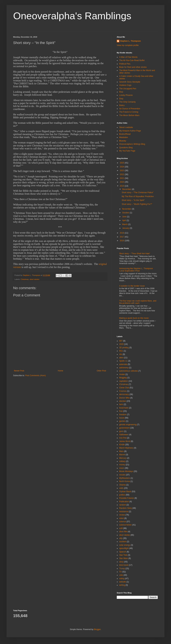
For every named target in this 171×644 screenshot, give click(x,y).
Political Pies (125, 64)
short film (123, 532)
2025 (122, 163)
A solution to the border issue (132, 286)
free (121, 411)
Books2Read (125, 134)
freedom (123, 415)
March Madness (126, 448)
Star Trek (123, 555)
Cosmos (123, 391)
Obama (122, 485)
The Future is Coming (129, 112)
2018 (122, 233)
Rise (121, 92)
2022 (122, 174)
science (123, 522)
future (122, 418)
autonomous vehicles (128, 371)
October (126, 213)
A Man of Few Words (128, 57)
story (121, 562)
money (122, 465)
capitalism (124, 381)
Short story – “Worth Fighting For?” (137, 204)
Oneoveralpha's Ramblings (72, 16)
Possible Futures (127, 498)
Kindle (122, 445)
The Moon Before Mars (129, 115)
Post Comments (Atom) (35, 376)
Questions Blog (126, 148)
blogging (123, 378)
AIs (121, 354)
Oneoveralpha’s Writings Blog (132, 144)
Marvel (122, 455)
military (122, 461)
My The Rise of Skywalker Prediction (138, 196)
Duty (121, 99)
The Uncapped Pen (128, 89)
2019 (122, 186)
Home (61, 371)
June (125, 217)
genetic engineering (128, 425)
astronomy (124, 368)
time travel (124, 565)
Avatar (122, 374)
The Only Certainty (127, 102)
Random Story (126, 508)
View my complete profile (128, 45)
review (122, 515)
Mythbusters (125, 478)
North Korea (125, 481)
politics (122, 495)
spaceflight (124, 548)
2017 (122, 237)
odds (121, 488)
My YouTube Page (127, 151)
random (123, 505)
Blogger (97, 629)
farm (121, 404)
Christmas (25, 279)
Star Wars (124, 558)
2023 (122, 171)
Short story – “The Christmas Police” (138, 193)
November (127, 209)
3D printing (124, 348)
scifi (121, 528)
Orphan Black (125, 492)
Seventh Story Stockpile (130, 82)
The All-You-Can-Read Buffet (132, 60)
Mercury (123, 458)
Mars (121, 451)
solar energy (125, 545)
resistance (124, 512)
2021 (122, 178)
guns (121, 431)
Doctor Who (124, 398)
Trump (122, 569)
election (123, 401)
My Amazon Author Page (130, 131)
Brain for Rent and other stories (133, 67)
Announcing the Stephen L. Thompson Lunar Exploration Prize (136, 270)
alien (121, 358)
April (124, 220)
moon (122, 468)
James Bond (125, 441)
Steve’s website (126, 127)
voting (122, 579)
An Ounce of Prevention (130, 109)
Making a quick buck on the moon (134, 318)
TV (120, 572)
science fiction (125, 525)
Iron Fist (123, 438)
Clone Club (124, 388)
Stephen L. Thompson (130, 41)
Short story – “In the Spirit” (133, 200)
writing (122, 585)
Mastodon (124, 137)
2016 (122, 241)
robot (121, 518)
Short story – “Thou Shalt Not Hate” (135, 254)
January (126, 228)
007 (121, 341)
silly (121, 538)
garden (122, 421)
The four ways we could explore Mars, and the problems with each (138, 302)
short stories (34, 279)
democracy (124, 394)
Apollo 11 (123, 361)
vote (121, 575)
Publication (124, 502)
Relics (122, 105)
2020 (122, 182)
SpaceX (123, 552)
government (124, 428)
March (125, 224)
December (127, 189)
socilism (123, 542)
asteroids (123, 364)
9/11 (121, 351)
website (123, 582)
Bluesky (123, 141)
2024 (122, 167)
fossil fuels (124, 408)
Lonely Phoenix (126, 95)
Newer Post (19, 371)
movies (122, 475)
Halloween (124, 435)
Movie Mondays (126, 471)
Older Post (101, 371)
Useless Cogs (125, 85)
